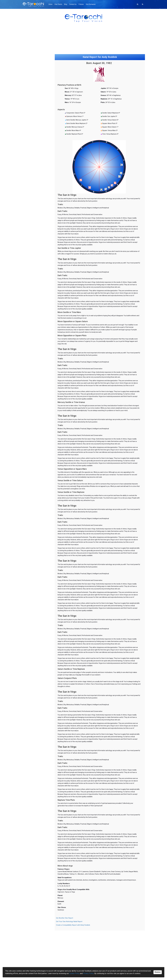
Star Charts (59, 4)
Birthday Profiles (30, 208)
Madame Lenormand (32, 239)
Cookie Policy (74, 973)
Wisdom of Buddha (31, 278)
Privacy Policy (88, 973)
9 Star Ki (27, 235)
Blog (67, 4)
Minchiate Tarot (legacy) (33, 164)
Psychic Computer (31, 284)
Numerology (29, 228)
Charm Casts (29, 248)
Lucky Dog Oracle (30, 264)
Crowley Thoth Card (31, 160)
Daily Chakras (29, 224)
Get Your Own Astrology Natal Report (69, 927)
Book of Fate (29, 246)
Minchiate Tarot (30, 151)
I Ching (27, 250)
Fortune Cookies (30, 266)
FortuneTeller (29, 242)
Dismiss (158, 972)
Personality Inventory (32, 316)
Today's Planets (30, 212)
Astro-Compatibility (31, 205)
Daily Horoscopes (31, 197)
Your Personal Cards (31, 166)
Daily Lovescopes (30, 199)
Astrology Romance (31, 201)
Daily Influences (30, 255)
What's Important (31, 282)
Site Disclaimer (94, 4)
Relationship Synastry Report (34, 66)
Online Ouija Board (31, 64)
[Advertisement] (83, 40)
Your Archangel (30, 286)
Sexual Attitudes (30, 314)
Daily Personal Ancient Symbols (35, 180)
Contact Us (75, 4)
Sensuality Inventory (31, 312)
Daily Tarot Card (30, 157)
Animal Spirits (29, 226)
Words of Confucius (31, 280)
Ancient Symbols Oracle (33, 178)
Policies (84, 4)
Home (51, 4)
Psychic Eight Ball (30, 261)
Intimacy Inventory (31, 305)
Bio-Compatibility (30, 301)
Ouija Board (28, 257)
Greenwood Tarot (31, 155)
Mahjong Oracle (30, 231)
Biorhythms (28, 303)
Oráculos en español (31, 153)
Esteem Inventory (30, 307)
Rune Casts (28, 244)
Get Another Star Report (65, 923)
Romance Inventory (31, 309)
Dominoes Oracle (30, 233)
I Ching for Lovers (30, 253)
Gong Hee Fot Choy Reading (34, 62)
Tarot (26, 149)
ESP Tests (28, 298)
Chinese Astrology (31, 210)
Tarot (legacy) (29, 162)
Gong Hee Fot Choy (31, 237)
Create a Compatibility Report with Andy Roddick (73, 930)
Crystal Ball (28, 259)
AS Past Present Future (32, 185)
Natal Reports (29, 203)
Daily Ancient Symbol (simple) (35, 182)
